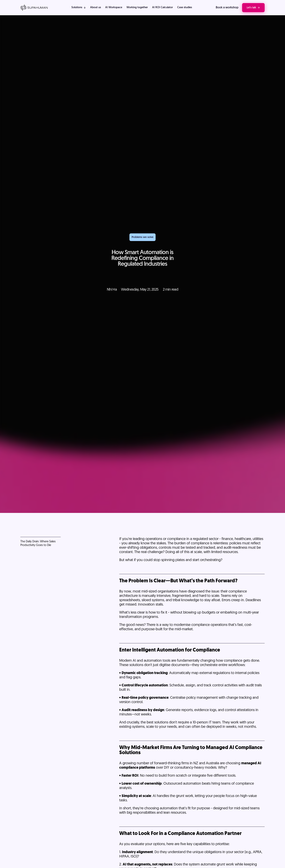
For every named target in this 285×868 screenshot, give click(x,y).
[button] (79, 8)
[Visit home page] (34, 8)
